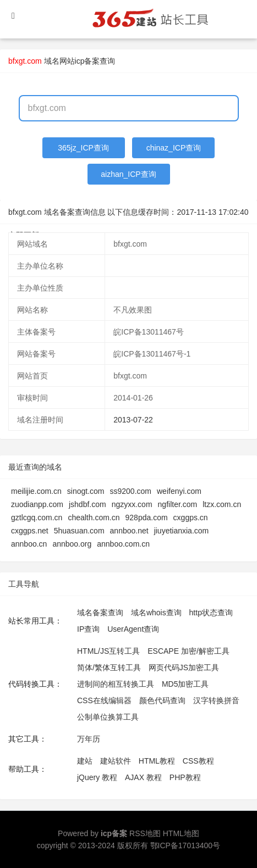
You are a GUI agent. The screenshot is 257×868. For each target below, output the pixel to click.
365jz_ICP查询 (83, 148)
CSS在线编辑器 (104, 700)
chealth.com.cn (94, 518)
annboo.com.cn (123, 544)
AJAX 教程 (143, 777)
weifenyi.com (179, 491)
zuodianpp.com (37, 504)
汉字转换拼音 (216, 700)
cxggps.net (30, 531)
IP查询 (88, 629)
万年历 (89, 739)
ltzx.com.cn (222, 504)
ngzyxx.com (132, 504)
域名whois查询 (156, 613)
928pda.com (147, 518)
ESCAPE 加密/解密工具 (188, 651)
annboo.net (129, 531)
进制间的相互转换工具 (116, 684)
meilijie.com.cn (36, 491)
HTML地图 (181, 833)
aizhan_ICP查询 (128, 174)
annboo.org (72, 544)
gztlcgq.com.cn (37, 518)
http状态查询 (211, 613)
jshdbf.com (88, 504)
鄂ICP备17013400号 (185, 845)
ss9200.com (131, 491)
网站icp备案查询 (88, 61)
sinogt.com (86, 491)
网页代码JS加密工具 (184, 667)
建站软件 (116, 761)
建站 (85, 761)
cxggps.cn (191, 518)
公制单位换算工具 (108, 717)
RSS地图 (145, 833)
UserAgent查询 (133, 629)
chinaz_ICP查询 (174, 148)
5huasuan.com (79, 531)
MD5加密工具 (185, 684)
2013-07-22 (133, 420)
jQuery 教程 (97, 777)
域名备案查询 (100, 613)
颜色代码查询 (162, 700)
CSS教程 (198, 761)
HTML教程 (157, 761)
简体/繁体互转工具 (109, 667)
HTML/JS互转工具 (108, 651)
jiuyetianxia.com (182, 531)
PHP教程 (185, 777)
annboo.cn (29, 544)
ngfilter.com (178, 504)
